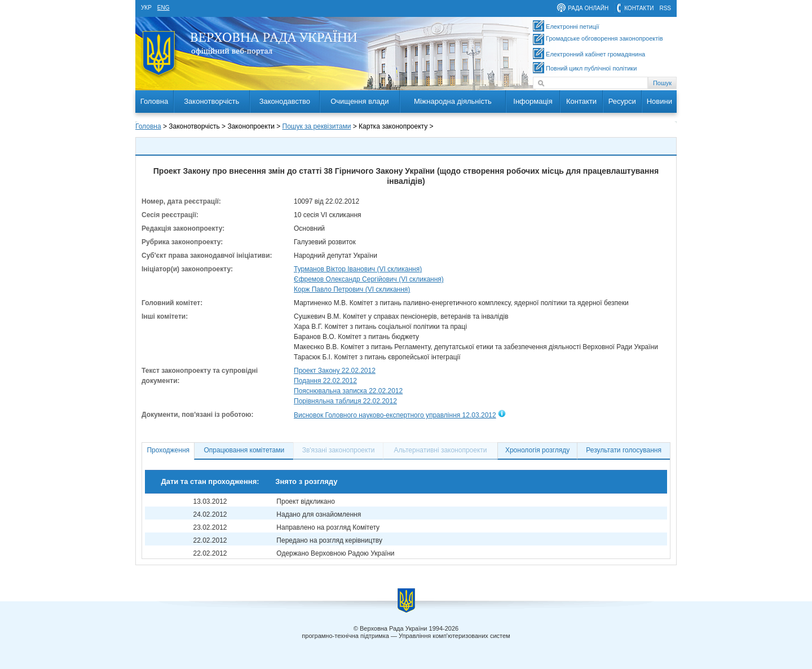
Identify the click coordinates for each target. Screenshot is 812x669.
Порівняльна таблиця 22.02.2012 (345, 401)
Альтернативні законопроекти (441, 450)
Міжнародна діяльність (453, 101)
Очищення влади (359, 101)
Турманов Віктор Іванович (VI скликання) (358, 269)
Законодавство (285, 101)
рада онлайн (588, 8)
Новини (659, 101)
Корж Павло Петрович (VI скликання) (352, 289)
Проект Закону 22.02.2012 (335, 371)
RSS (665, 8)
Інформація (533, 101)
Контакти (581, 101)
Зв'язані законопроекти (339, 450)
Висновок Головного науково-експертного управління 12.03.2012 (395, 415)
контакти (639, 8)
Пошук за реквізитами (317, 126)
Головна (154, 101)
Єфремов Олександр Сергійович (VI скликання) (369, 279)
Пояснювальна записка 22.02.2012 (348, 391)
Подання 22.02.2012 (325, 381)
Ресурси (622, 101)
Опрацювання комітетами (244, 450)
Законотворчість (211, 101)
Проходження (168, 450)
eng (164, 8)
